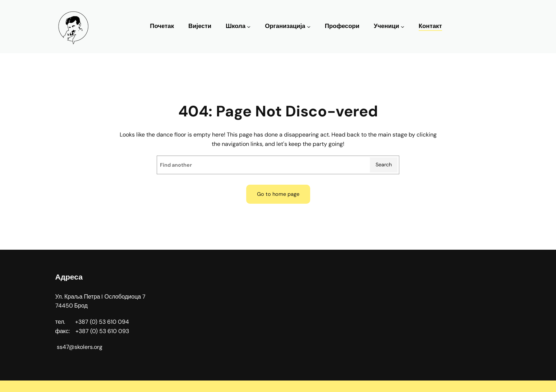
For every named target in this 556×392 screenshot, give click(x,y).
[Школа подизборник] (249, 27)
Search (384, 165)
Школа (236, 26)
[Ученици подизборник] (403, 27)
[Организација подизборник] (309, 27)
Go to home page (278, 194)
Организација (285, 26)
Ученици (387, 26)
